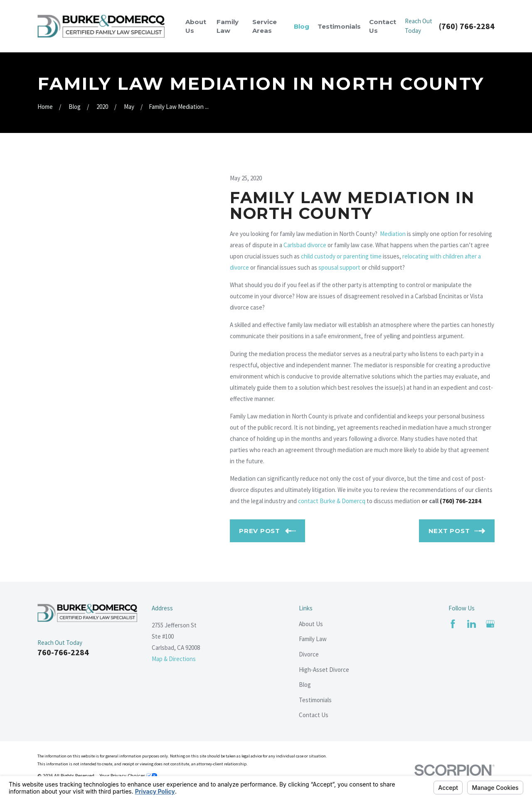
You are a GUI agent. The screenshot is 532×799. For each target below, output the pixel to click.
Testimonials (315, 700)
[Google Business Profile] (490, 624)
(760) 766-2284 (467, 26)
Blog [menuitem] (302, 26)
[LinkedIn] (472, 624)
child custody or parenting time (341, 256)
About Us (311, 624)
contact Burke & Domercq (332, 501)
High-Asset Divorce (324, 670)
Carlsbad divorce (305, 245)
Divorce (309, 654)
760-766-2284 (63, 652)
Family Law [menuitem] (228, 26)
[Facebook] (453, 624)
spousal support (339, 267)
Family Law (313, 639)
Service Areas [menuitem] (265, 26)
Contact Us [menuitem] (383, 26)
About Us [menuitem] (196, 26)
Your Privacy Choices (128, 776)
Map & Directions (174, 659)
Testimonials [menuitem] (339, 26)
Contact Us (314, 715)
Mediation (393, 234)
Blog (305, 685)
